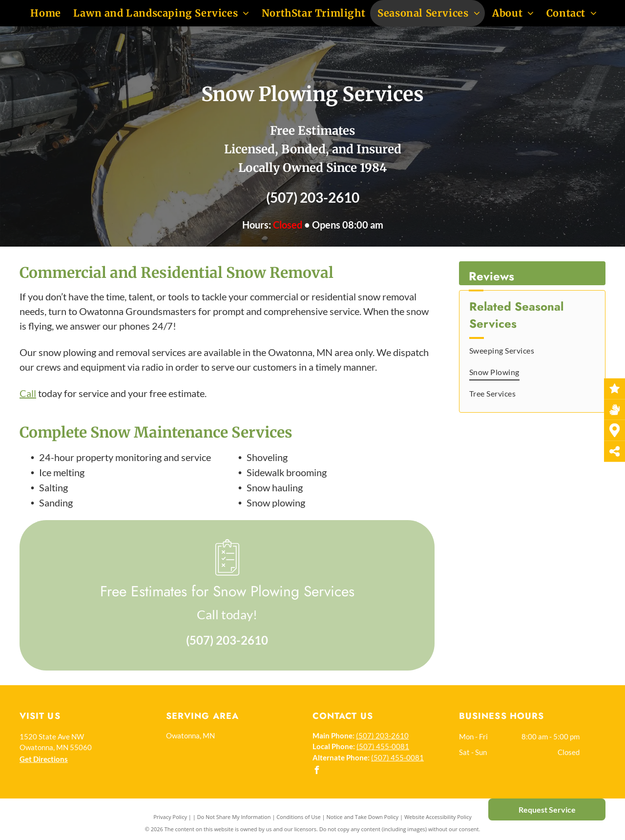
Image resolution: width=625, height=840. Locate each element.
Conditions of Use (299, 817)
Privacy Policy (170, 817)
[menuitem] (44, 13)
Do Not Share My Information (234, 817)
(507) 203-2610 (313, 197)
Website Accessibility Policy (438, 817)
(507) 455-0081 (383, 746)
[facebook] (316, 771)
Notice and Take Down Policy (363, 817)
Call (28, 393)
